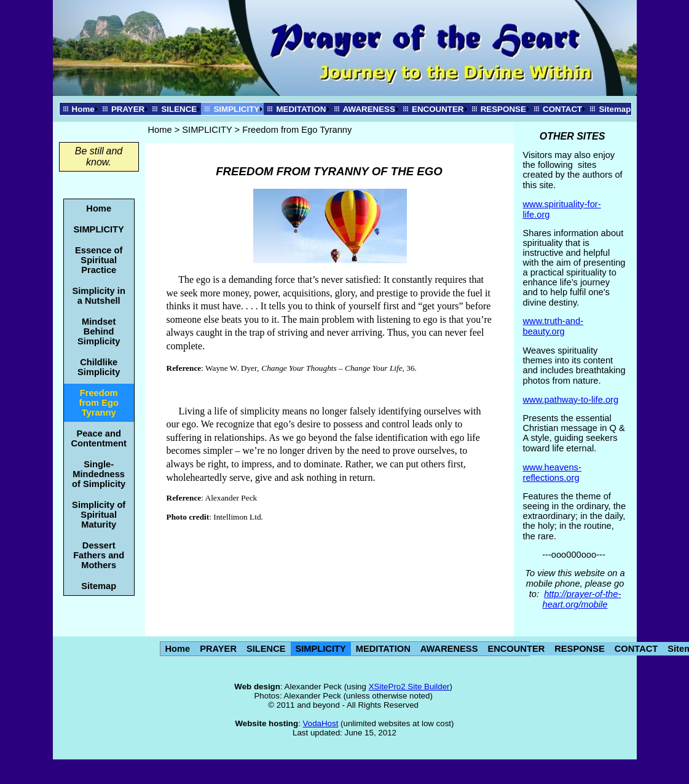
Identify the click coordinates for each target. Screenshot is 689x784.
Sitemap (615, 109)
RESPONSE (503, 109)
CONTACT (562, 109)
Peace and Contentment (99, 438)
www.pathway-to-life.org (571, 400)
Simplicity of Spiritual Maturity (99, 515)
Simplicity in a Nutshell (99, 296)
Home (83, 109)
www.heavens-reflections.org (552, 473)
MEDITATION (301, 109)
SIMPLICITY (236, 109)
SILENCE (179, 109)
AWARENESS (369, 109)
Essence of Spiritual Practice (99, 260)
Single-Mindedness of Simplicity (99, 474)
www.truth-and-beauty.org (553, 326)
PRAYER (128, 109)
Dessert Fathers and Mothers (99, 555)
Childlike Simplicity (99, 367)
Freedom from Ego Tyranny (99, 403)
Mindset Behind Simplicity (99, 331)
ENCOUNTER (438, 109)
